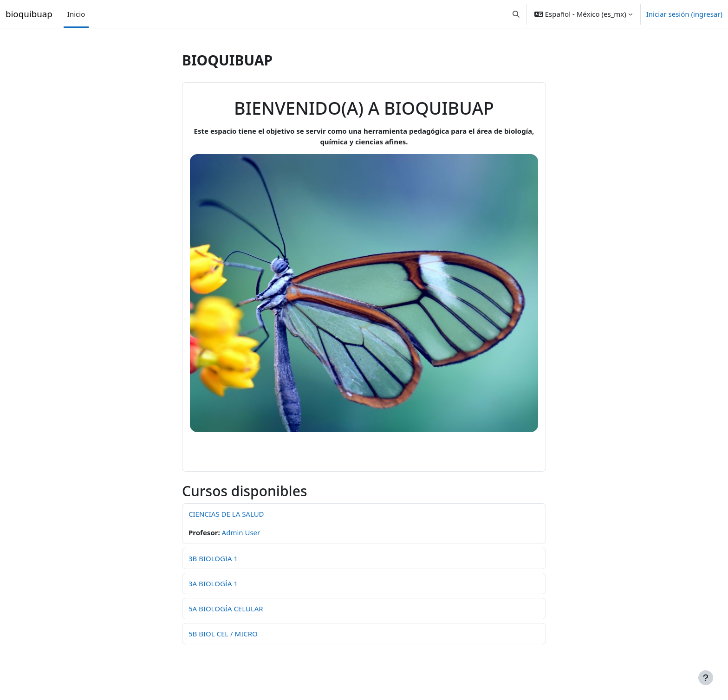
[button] (516, 14)
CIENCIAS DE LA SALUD (226, 514)
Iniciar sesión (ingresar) (684, 14)
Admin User (241, 532)
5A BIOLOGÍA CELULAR (226, 609)
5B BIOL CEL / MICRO (223, 634)
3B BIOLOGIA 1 (213, 558)
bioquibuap (29, 14)
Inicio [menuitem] (76, 14)
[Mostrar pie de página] (706, 678)
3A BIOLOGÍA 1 (213, 583)
